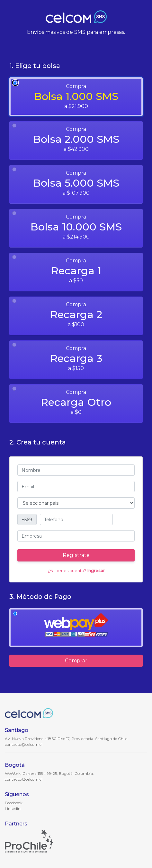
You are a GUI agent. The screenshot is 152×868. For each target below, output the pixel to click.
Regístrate (76, 555)
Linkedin (13, 809)
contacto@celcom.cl (24, 744)
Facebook (14, 803)
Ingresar (96, 571)
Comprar (76, 661)
